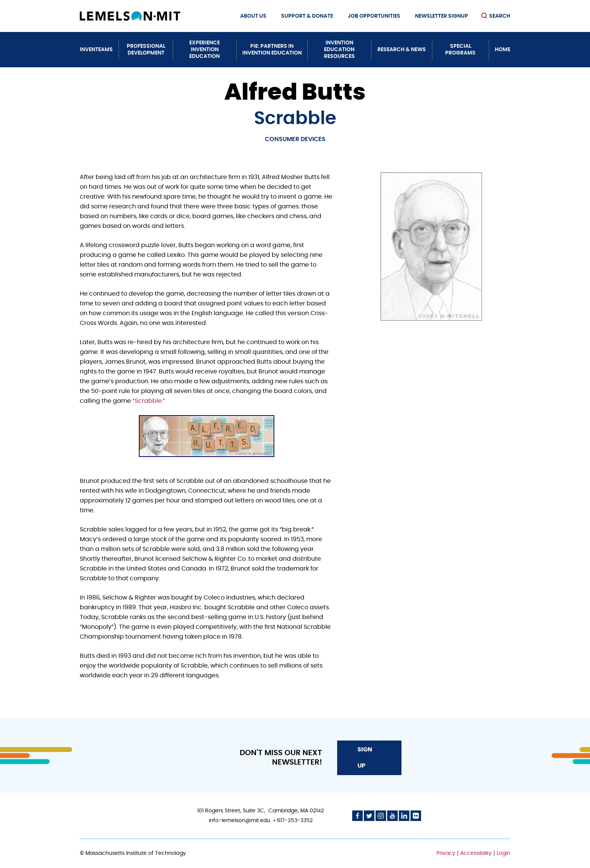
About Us (253, 16)
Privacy (446, 853)
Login (503, 853)
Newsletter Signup (442, 16)
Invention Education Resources (339, 50)
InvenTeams (96, 50)
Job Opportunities (374, 16)
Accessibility (476, 853)
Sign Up (365, 757)
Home (503, 50)
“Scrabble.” (149, 401)
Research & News (402, 50)
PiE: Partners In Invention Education (272, 50)
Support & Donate (307, 16)
